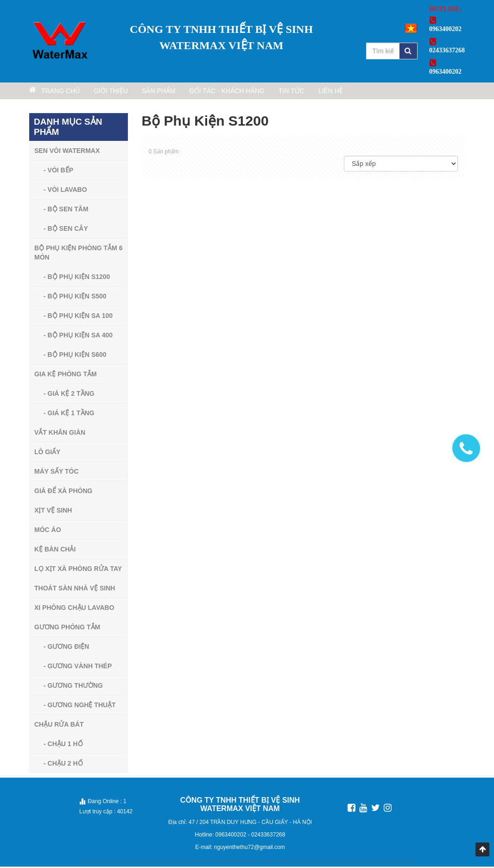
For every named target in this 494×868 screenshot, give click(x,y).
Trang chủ (60, 92)
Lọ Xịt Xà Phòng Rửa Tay (78, 570)
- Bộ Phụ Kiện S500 (75, 298)
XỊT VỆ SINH (53, 512)
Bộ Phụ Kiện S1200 (205, 122)
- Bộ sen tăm (66, 210)
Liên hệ (393, 92)
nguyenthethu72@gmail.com (250, 849)
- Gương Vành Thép (78, 667)
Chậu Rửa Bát (59, 726)
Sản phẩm (187, 92)
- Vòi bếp (58, 171)
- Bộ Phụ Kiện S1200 (77, 278)
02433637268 (268, 836)
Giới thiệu (128, 92)
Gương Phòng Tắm (67, 628)
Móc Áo (48, 531)
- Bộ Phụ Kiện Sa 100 (78, 317)
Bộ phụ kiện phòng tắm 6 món (78, 254)
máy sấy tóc (57, 473)
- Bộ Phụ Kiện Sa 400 (78, 336)
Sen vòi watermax (67, 152)
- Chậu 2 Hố (63, 765)
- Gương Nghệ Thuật (80, 706)
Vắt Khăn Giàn (60, 434)
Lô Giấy (47, 453)
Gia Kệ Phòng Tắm (66, 375)
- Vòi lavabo (65, 191)
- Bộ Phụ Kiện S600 (75, 356)
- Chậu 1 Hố (63, 745)
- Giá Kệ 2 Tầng (69, 395)
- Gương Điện (66, 648)
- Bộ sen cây (66, 230)
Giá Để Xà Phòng (63, 492)
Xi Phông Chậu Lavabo (74, 609)
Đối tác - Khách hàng (266, 92)
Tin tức (342, 92)
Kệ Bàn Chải (55, 551)
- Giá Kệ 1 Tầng (69, 414)
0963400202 (232, 836)
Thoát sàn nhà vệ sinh (75, 589)
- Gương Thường (73, 687)
